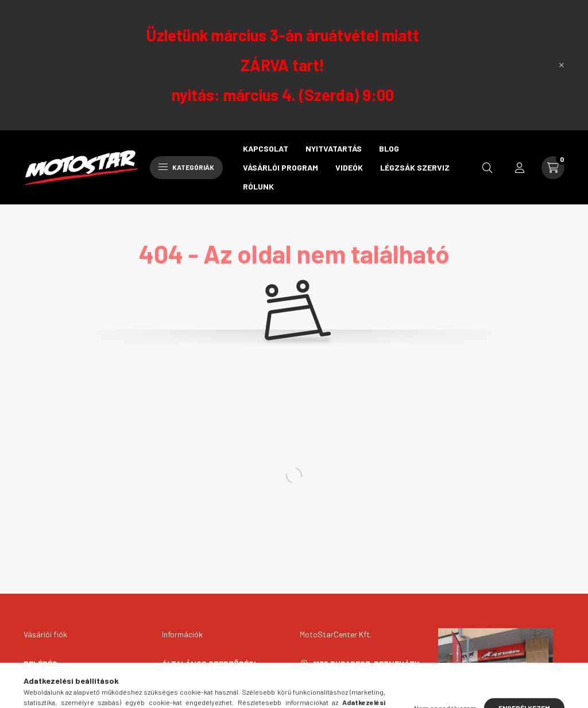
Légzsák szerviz (415, 167)
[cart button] (553, 168)
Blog (389, 148)
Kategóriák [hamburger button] (186, 167)
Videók (349, 167)
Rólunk (258, 186)
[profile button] (520, 168)
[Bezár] (562, 65)
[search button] (488, 168)
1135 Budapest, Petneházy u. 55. (366, 670)
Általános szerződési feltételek (209, 670)
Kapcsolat (266, 148)
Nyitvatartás (334, 148)
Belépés (40, 663)
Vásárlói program (281, 167)
